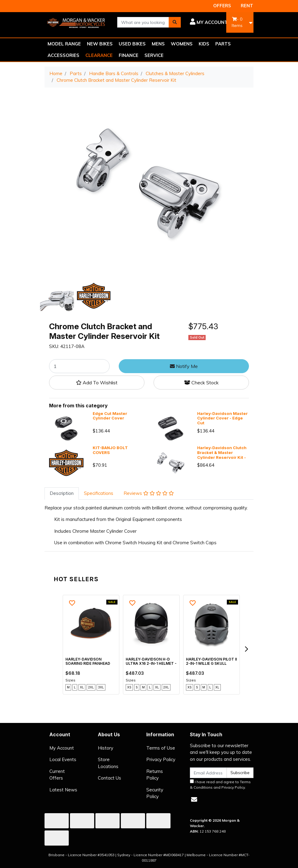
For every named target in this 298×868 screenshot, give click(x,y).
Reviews (149, 493)
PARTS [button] (223, 44)
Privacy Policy (161, 759)
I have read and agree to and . (220, 784)
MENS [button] (158, 44)
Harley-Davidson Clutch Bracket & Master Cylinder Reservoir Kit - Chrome (222, 455)
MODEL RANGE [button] (64, 44)
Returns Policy (155, 775)
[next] (246, 649)
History (106, 748)
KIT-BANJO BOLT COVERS (110, 450)
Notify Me (184, 366)
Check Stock (201, 383)
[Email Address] (208, 773)
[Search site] (175, 22)
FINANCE (129, 55)
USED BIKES (132, 44)
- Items (237, 22)
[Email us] (194, 799)
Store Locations (108, 763)
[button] (209, 22)
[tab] (62, 494)
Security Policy (155, 793)
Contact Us (109, 778)
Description (62, 493)
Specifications (99, 493)
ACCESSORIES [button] (63, 55)
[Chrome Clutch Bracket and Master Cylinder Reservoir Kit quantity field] (79, 366)
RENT (247, 6)
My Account (62, 748)
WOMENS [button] (182, 44)
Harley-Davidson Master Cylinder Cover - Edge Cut (222, 418)
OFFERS (222, 6)
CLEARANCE (99, 55)
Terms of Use (161, 748)
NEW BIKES (100, 44)
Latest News (63, 790)
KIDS (204, 44)
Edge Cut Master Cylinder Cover (110, 416)
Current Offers (57, 775)
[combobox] (143, 22)
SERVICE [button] (154, 55)
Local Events (63, 759)
